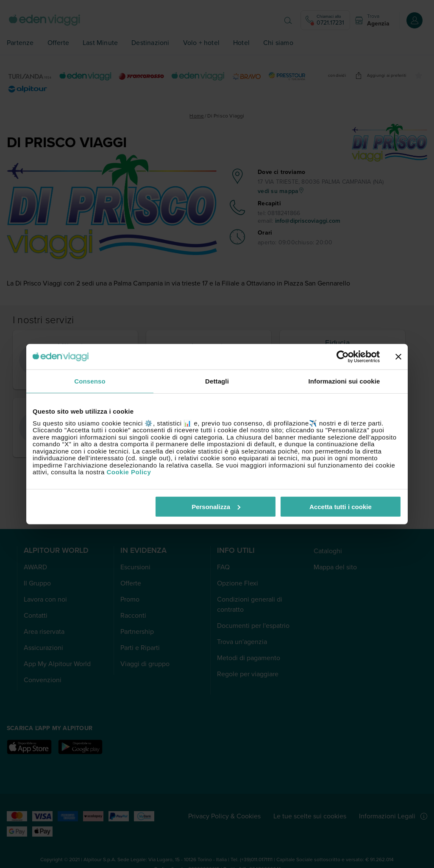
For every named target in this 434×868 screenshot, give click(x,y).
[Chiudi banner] (398, 357)
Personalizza (216, 506)
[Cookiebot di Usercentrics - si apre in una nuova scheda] (343, 357)
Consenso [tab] (90, 381)
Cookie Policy (129, 472)
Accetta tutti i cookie (341, 506)
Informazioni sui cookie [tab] (344, 381)
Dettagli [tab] (217, 381)
